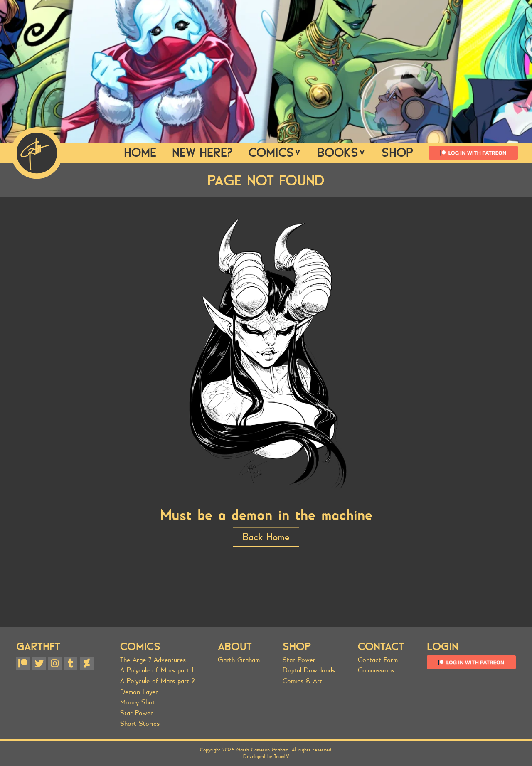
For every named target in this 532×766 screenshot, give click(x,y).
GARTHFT (38, 647)
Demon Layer (139, 692)
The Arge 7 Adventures (153, 660)
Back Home (266, 537)
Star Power (137, 713)
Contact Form (378, 660)
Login (443, 647)
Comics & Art (302, 681)
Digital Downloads (309, 670)
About (235, 647)
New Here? (202, 153)
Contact (381, 647)
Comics (275, 153)
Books (341, 153)
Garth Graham (239, 660)
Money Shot (138, 702)
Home (140, 153)
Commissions (376, 670)
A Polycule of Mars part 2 (158, 681)
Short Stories (140, 723)
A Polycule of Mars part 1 (157, 670)
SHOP (397, 153)
